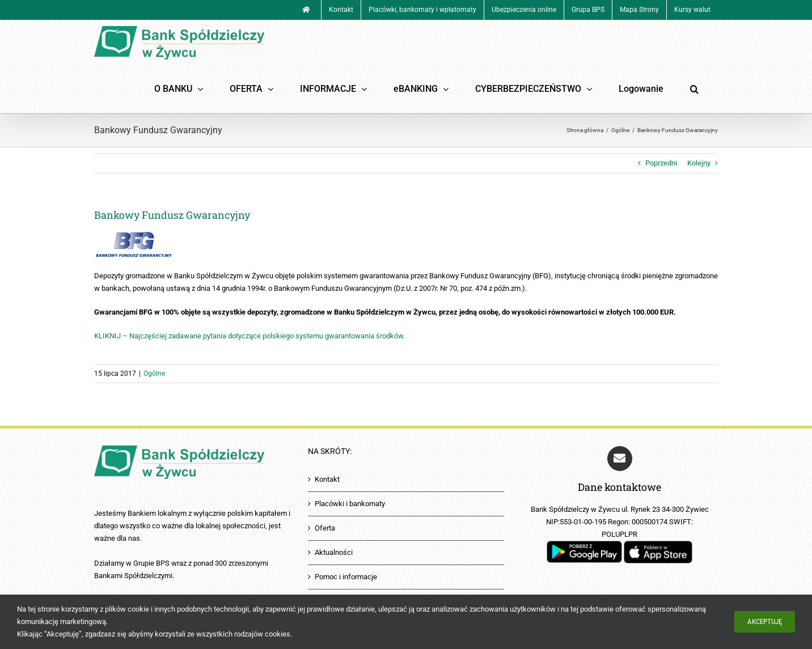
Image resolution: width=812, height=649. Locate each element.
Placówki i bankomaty (350, 504)
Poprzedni (661, 163)
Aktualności (334, 552)
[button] (694, 89)
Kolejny (699, 163)
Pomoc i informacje (346, 577)
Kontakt (327, 479)
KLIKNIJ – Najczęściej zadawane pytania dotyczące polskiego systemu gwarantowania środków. (249, 336)
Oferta (325, 528)
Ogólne (154, 374)
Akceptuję (765, 622)
